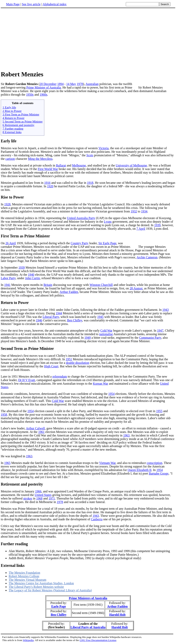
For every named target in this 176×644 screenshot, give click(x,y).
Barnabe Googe (159, 473)
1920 (50, 186)
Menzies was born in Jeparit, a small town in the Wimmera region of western (50, 148)
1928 (7, 204)
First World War (48, 169)
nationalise (106, 334)
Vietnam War (107, 463)
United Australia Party (81, 218)
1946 (39, 320)
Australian (92, 84)
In (2, 204)
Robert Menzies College (24, 576)
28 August (136, 288)
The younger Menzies (152, 247)
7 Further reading (13, 129)
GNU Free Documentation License (98, 640)
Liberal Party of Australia (88, 627)
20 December (48, 84)
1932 (134, 211)
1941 (7, 285)
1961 (41, 432)
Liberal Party (51, 317)
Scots (90, 155)
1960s (44, 95)
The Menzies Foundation (24, 573)
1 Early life (9, 107)
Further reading (14, 544)
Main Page (13, 4)
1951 (69, 359)
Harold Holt (117, 615)
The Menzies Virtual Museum (27, 580)
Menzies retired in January (18, 491)
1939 (157, 225)
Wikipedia (28, 640)
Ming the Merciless (40, 159)
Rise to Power (12, 197)
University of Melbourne (131, 165)
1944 (59, 313)
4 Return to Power (13, 118)
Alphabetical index (54, 4)
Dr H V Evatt (27, 380)
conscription (154, 463)
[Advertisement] (34, 39)
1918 (90, 183)
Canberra (97, 519)
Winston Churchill (101, 285)
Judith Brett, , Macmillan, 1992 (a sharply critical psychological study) (75, 558)
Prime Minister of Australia (44, 87)
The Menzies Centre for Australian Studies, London (41, 583)
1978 (80, 84)
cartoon (10, 159)
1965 (7, 463)
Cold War (106, 331)
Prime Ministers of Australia (88, 598)
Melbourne (79, 165)
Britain (48, 285)
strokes (28, 498)
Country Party (80, 243)
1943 (166, 310)
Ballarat (61, 165)
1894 (60, 84)
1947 (160, 331)
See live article (31, 4)
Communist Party (150, 338)
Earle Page (59, 606)
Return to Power (15, 303)
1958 (4, 415)
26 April (11, 243)
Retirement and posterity (22, 484)
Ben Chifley (75, 320)
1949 (88, 338)
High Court (51, 366)
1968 (39, 498)
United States (43, 495)
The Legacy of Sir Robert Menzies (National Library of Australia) (50, 590)
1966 (38, 491)
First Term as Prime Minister (25, 236)
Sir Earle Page (107, 243)
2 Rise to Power (12, 111)
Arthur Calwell (35, 428)
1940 (31, 275)
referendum (60, 376)
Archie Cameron (147, 257)
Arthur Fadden (69, 292)
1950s (30, 95)
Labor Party (8, 278)
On (3, 243)
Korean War (101, 384)
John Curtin (32, 278)
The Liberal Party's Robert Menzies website (36, 587)
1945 (100, 317)
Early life (9, 141)
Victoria (103, 148)
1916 (47, 183)
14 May (71, 84)
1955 (159, 411)
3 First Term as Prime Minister (21, 114)
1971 (52, 498)
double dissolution (78, 363)
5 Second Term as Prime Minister (23, 121)
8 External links (12, 132)
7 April (141, 229)
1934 (144, 211)
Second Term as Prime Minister (27, 349)
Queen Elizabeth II (139, 470)
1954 (111, 394)
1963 (126, 435)
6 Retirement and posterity (19, 125)
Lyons (108, 222)
